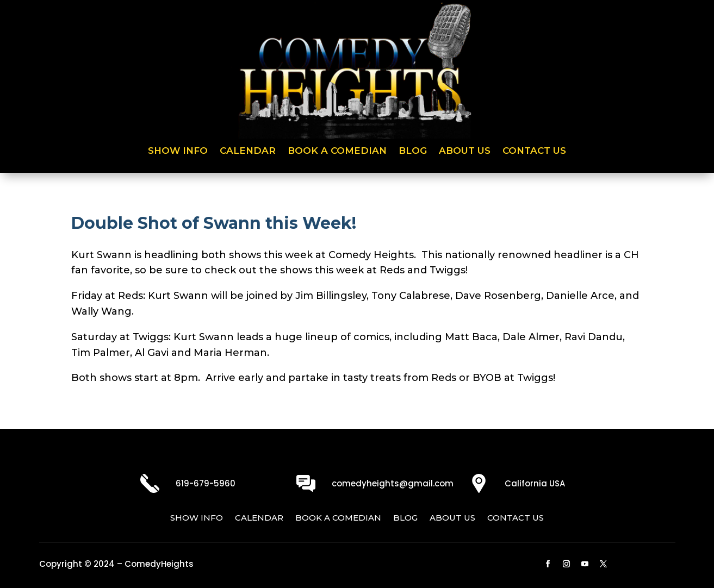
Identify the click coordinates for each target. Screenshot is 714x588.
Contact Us (534, 151)
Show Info (178, 151)
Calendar (248, 151)
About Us (465, 151)
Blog (413, 151)
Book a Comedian (337, 151)
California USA (535, 483)
